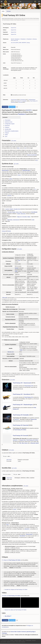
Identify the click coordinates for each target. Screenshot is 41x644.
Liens (6, 136)
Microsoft (5, 298)
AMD (16, 271)
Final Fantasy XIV (29, 386)
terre (37, 160)
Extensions (7, 126)
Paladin (11, 209)
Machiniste (23, 214)
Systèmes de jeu (9, 122)
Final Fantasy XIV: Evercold (20, 435)
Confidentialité (28, 641)
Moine (17, 212)
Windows (35, 39)
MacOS (12, 39)
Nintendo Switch (35, 443)
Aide (17, 642)
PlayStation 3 (17, 39)
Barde (19, 214)
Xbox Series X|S (14, 40)
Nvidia (17, 268)
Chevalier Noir (17, 209)
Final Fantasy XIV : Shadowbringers (23, 405)
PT (35, 189)
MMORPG (24, 43)
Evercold (20, 102)
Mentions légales (18, 641)
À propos (12, 641)
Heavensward (14, 100)
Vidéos (6, 135)
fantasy (28, 43)
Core (19, 260)
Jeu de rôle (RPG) (15, 43)
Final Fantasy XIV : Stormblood (22, 394)
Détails (19, 461)
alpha (7, 524)
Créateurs (7, 127)
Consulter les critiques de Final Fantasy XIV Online (16, 590)
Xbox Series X (25, 443)
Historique (9, 11)
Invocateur (25, 217)
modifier (14, 141)
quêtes (11, 179)
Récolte (9, 231)
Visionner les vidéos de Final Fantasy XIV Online (15, 610)
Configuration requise (10, 124)
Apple (21, 350)
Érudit (33, 220)
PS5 (20, 443)
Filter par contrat (7, 474)
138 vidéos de (11, 596)
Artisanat (4, 231)
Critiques (7, 133)
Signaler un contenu (11, 642)
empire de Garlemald (32, 155)
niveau (19, 175)
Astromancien (16, 220)
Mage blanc (10, 220)
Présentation (8, 120)
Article (3, 11)
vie (25, 148)
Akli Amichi (9, 460)
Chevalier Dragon (12, 212)
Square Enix (14, 28)
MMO (20, 43)
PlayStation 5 (30, 39)
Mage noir (19, 217)
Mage (29, 217)
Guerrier (7, 209)
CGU (23, 641)
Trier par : (7, 456)
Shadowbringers (32, 100)
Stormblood (23, 100)
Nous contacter (22, 642)
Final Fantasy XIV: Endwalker (20, 101)
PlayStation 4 (24, 39)
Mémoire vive (11, 352)
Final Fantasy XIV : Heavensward (22, 383)
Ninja (20, 212)
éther (18, 148)
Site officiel (7, 616)
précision (9, 195)
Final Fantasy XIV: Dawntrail (21, 425)
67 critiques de (11, 560)
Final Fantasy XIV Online (10, 6)
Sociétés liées (8, 129)
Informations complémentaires (12, 131)
